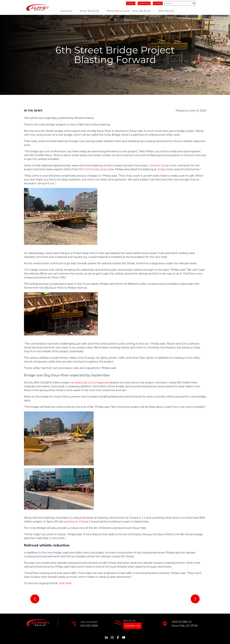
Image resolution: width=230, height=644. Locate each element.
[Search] (180, 3)
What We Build (89, 11)
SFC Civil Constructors (93, 169)
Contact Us (132, 626)
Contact (158, 3)
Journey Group (159, 165)
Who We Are (166, 11)
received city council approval (90, 383)
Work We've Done (118, 11)
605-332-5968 (89, 626)
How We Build (141, 11)
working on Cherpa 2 (77, 522)
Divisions (66, 11)
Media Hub (144, 3)
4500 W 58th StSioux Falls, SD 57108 (184, 624)
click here (65, 584)
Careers (131, 3)
